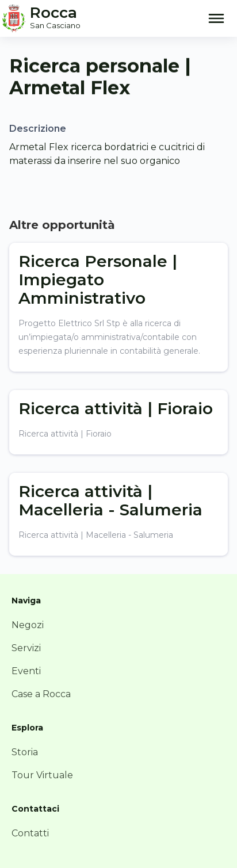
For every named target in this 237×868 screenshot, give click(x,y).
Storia (25, 752)
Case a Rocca (41, 694)
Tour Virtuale (42, 775)
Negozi (28, 625)
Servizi (26, 648)
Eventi (26, 671)
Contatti (30, 833)
